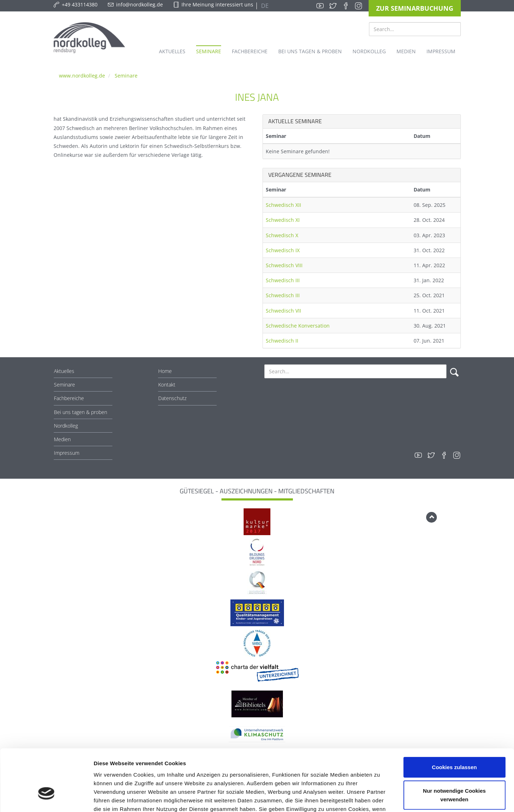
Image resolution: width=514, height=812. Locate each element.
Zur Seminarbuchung (415, 8)
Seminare (126, 76)
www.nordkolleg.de (82, 76)
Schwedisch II (282, 341)
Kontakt (167, 385)
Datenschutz (172, 398)
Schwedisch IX (283, 250)
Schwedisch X (282, 235)
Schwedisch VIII (284, 265)
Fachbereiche (69, 398)
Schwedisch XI (283, 220)
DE (264, 6)
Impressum (67, 453)
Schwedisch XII (283, 205)
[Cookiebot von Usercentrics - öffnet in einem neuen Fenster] (46, 798)
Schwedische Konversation (298, 326)
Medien (62, 439)
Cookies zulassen (454, 719)
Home (165, 371)
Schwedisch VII (283, 311)
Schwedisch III (283, 280)
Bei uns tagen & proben (81, 412)
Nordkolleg (66, 426)
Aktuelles (64, 371)
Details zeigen (380, 798)
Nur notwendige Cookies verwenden (454, 747)
